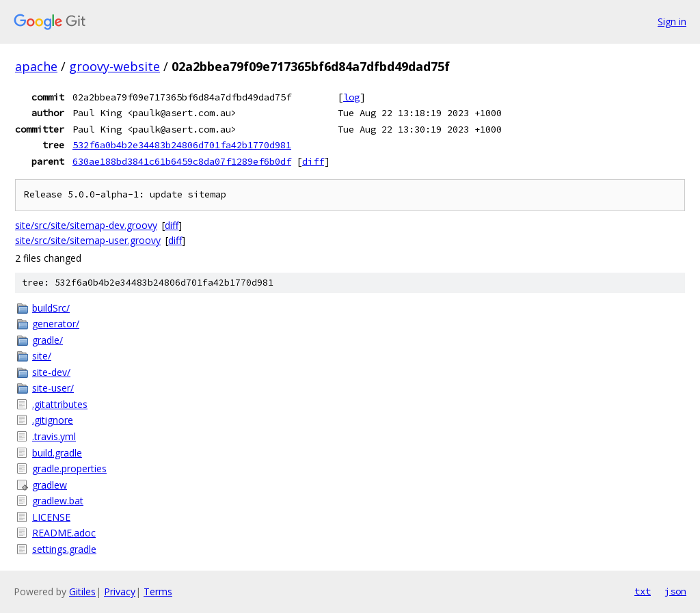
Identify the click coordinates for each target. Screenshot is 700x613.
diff (313, 161)
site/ (42, 356)
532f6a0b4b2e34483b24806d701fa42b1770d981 (182, 145)
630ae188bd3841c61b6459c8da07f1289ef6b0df (182, 161)
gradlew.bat (58, 501)
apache (36, 66)
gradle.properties (69, 468)
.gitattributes (60, 404)
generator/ (56, 324)
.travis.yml (54, 436)
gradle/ (48, 340)
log (351, 97)
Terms (158, 591)
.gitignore (53, 420)
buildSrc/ (51, 308)
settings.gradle (64, 549)
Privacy (120, 591)
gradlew (50, 485)
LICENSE (51, 517)
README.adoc (64, 533)
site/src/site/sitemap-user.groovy (88, 240)
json (675, 591)
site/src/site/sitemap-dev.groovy (86, 225)
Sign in (672, 22)
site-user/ (53, 388)
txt (643, 591)
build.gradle (57, 453)
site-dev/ (51, 372)
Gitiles (82, 591)
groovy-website (115, 66)
